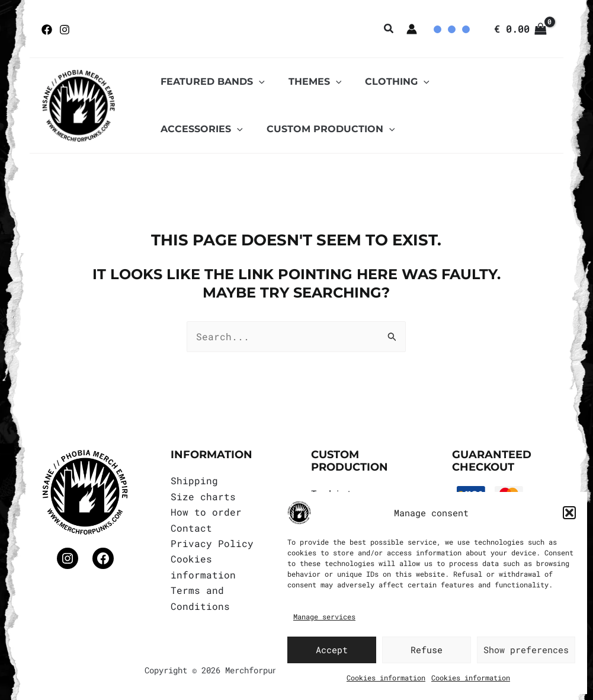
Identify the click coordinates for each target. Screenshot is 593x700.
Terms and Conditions (200, 598)
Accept (332, 650)
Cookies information (386, 677)
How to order (206, 512)
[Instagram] (65, 30)
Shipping (194, 480)
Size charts (203, 496)
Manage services (324, 616)
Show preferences (526, 650)
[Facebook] (47, 30)
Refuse (427, 650)
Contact (191, 528)
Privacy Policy (212, 543)
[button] (569, 513)
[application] (257, 82)
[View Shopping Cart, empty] (520, 29)
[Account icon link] (412, 29)
